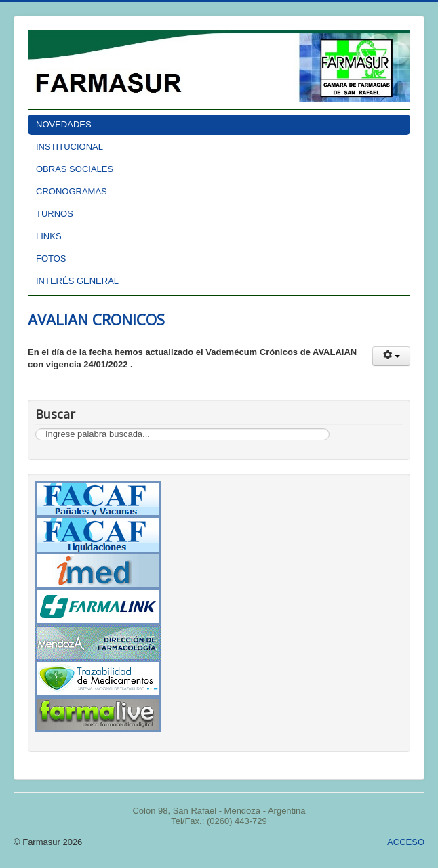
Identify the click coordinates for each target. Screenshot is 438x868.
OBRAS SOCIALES (75, 169)
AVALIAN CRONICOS (96, 319)
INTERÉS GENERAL (77, 281)
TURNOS (55, 214)
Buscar (36, 429)
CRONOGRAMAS (72, 191)
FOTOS (51, 259)
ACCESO (406, 842)
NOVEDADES (64, 124)
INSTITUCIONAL (69, 147)
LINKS (49, 236)
